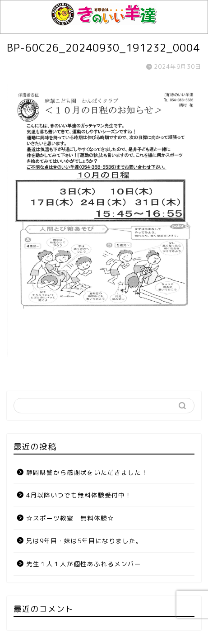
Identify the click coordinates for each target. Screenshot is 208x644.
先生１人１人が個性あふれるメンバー (84, 564)
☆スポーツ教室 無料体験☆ (70, 518)
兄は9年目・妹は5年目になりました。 (84, 541)
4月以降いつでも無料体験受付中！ (79, 495)
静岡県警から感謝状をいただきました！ (87, 472)
